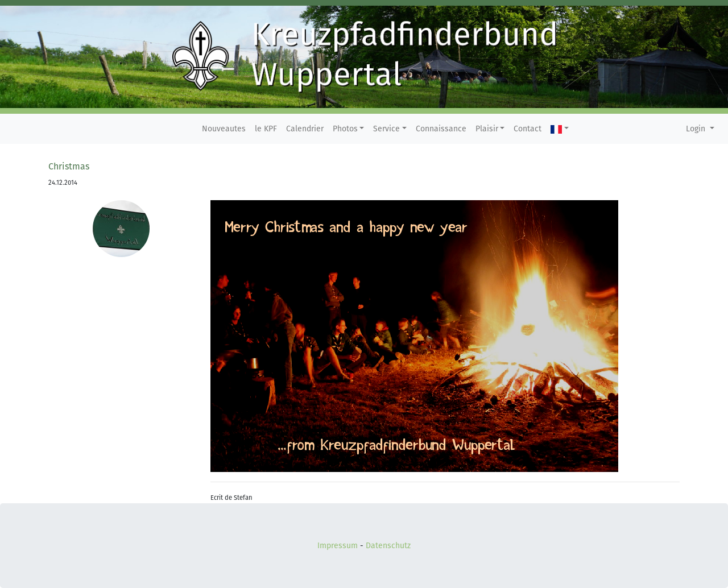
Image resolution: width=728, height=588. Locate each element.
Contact (528, 129)
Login (697, 129)
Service (386, 129)
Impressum (338, 546)
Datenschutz (388, 546)
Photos (345, 129)
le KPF (266, 129)
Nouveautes (224, 129)
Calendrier (305, 129)
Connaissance (441, 129)
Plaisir (487, 129)
